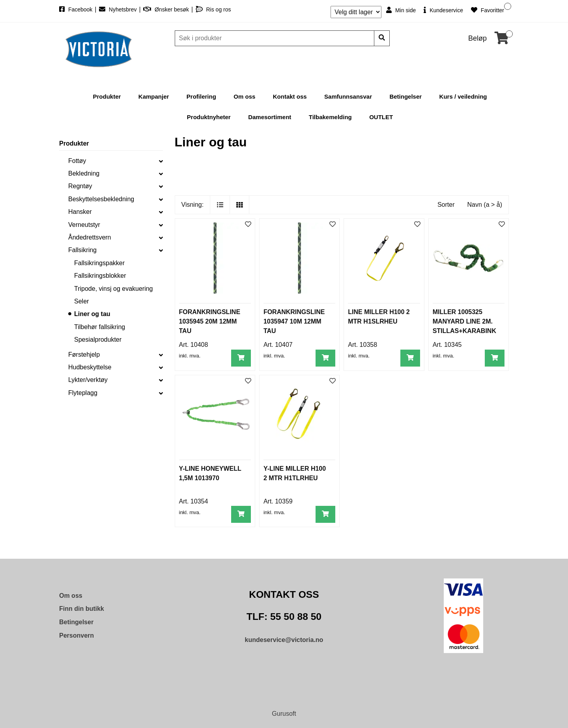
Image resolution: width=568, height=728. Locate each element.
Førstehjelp (84, 355)
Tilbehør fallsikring (100, 327)
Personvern (77, 635)
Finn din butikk (82, 609)
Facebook (77, 9)
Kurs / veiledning (463, 96)
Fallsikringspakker (99, 263)
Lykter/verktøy (88, 380)
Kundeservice (443, 10)
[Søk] (275, 38)
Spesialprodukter (98, 340)
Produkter (107, 96)
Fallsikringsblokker (100, 276)
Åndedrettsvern (90, 237)
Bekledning (84, 173)
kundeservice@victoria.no (284, 640)
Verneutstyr (84, 225)
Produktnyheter (209, 117)
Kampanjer (154, 96)
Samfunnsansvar (348, 96)
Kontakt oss (290, 96)
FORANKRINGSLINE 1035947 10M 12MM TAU (294, 321)
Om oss (244, 96)
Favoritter (488, 10)
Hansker (80, 212)
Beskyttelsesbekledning (101, 199)
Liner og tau (92, 314)
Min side (401, 10)
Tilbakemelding (330, 117)
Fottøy (77, 161)
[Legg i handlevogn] (241, 358)
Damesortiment (270, 117)
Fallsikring (82, 250)
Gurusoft (284, 714)
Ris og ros (213, 9)
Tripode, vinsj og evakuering (114, 289)
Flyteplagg (83, 393)
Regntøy (80, 186)
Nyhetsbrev (119, 9)
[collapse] (161, 161)
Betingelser (405, 96)
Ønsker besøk (167, 9)
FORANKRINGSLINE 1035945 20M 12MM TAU (210, 321)
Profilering (201, 96)
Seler (81, 301)
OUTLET (381, 117)
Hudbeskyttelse (90, 367)
